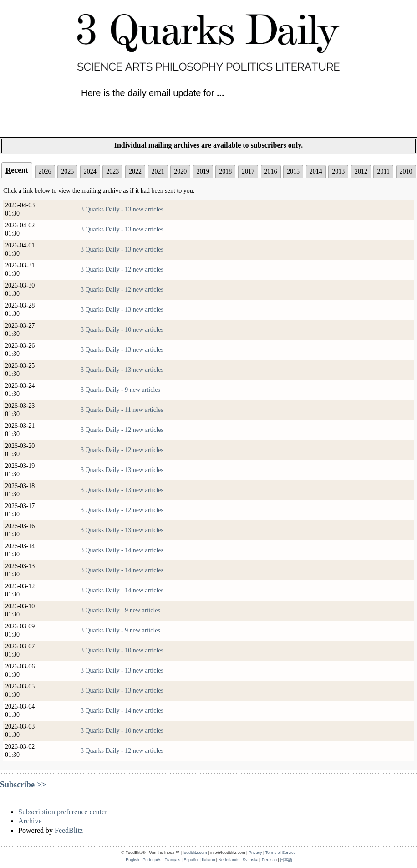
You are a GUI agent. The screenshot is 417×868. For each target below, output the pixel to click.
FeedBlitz (69, 830)
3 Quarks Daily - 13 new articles (122, 209)
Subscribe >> (23, 785)
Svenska (251, 860)
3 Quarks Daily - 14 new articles (122, 550)
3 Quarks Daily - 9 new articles (120, 390)
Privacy (255, 853)
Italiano (208, 860)
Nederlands (229, 860)
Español (191, 860)
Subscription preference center (63, 812)
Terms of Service (281, 853)
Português (152, 860)
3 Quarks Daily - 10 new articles (122, 330)
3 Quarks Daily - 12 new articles (122, 270)
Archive (30, 821)
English (132, 860)
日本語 (286, 860)
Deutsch (269, 860)
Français (173, 860)
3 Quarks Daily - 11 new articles (122, 410)
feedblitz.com (195, 853)
